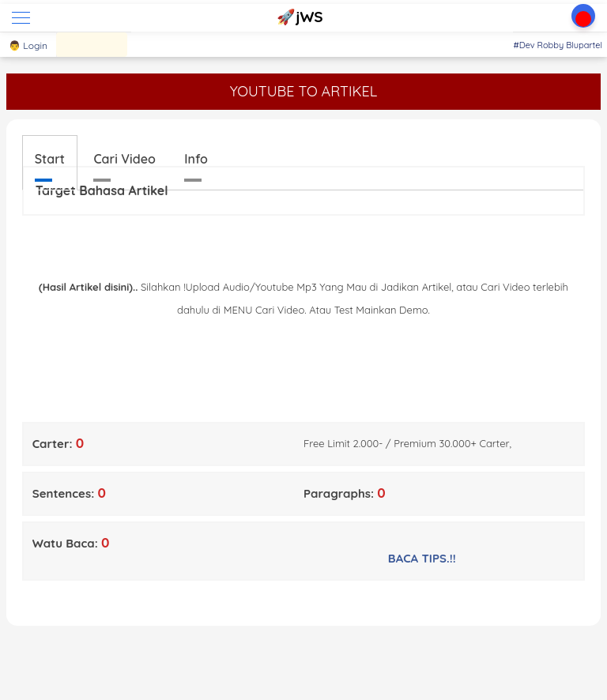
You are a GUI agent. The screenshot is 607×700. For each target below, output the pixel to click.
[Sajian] (92, 45)
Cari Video (124, 159)
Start (50, 159)
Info (196, 159)
